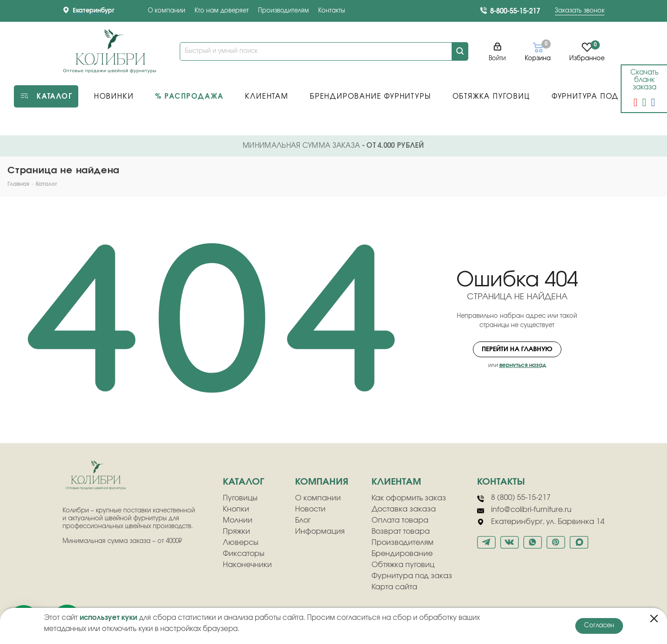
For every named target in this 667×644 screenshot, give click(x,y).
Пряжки (236, 531)
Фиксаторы (244, 554)
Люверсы (241, 543)
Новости (310, 509)
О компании (167, 11)
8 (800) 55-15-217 (514, 498)
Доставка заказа (404, 509)
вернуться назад (523, 365)
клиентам (396, 482)
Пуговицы (240, 498)
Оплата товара (400, 520)
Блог (303, 520)
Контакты (332, 11)
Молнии (238, 520)
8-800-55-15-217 (515, 11)
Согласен (599, 626)
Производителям (283, 11)
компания (322, 482)
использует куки (108, 618)
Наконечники (247, 565)
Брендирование (402, 554)
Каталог (243, 482)
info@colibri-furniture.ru (524, 510)
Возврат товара (401, 531)
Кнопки (236, 509)
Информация (320, 531)
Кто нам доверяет (222, 11)
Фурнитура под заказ (412, 576)
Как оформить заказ (409, 498)
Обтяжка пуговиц (403, 565)
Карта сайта (394, 587)
